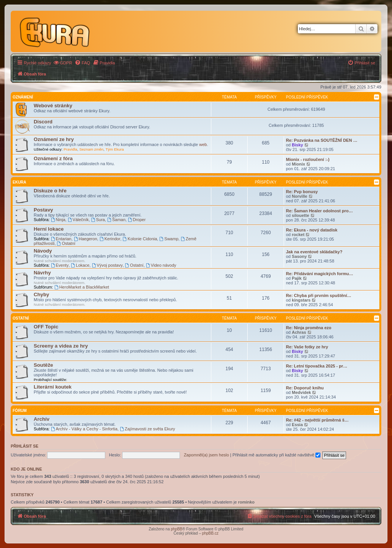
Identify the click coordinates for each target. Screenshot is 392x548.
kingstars (301, 300)
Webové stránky (53, 106)
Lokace (80, 265)
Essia (297, 425)
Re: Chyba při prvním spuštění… (319, 295)
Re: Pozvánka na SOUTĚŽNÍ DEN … (322, 140)
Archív (42, 419)
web (203, 144)
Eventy (60, 265)
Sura (98, 220)
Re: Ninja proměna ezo (309, 328)
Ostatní (66, 243)
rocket (298, 235)
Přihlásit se (24, 446)
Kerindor (110, 239)
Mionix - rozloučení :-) (308, 159)
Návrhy (42, 273)
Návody (43, 251)
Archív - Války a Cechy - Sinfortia (84, 429)
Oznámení (23, 97)
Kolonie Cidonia (140, 239)
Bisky (297, 145)
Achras (299, 332)
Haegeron (86, 239)
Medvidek (301, 392)
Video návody (161, 265)
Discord (43, 122)
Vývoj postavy (107, 265)
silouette (300, 215)
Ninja (58, 220)
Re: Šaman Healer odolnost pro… (319, 211)
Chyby (41, 295)
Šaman (116, 220)
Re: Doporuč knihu (305, 388)
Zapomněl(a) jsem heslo (206, 455)
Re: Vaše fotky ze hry (307, 347)
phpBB (176, 529)
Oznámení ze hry (54, 139)
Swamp (169, 239)
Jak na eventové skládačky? (314, 252)
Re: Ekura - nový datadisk (312, 230)
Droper (137, 220)
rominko (246, 502)
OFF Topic (46, 327)
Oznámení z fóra (53, 158)
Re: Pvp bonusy (302, 192)
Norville (299, 196)
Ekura (20, 182)
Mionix (298, 164)
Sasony (299, 256)
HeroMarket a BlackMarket (82, 287)
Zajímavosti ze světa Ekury (147, 429)
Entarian (61, 239)
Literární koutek (53, 387)
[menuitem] (63, 63)
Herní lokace (49, 229)
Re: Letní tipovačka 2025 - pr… (317, 366)
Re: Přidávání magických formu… (319, 274)
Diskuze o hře (50, 191)
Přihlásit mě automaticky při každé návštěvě (276, 455)
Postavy (43, 210)
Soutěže (43, 365)
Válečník (78, 220)
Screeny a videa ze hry (61, 346)
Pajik (297, 278)
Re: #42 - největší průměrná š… (317, 420)
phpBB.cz (210, 533)
